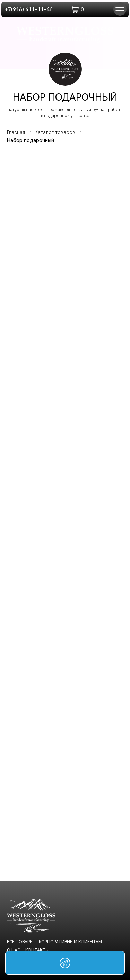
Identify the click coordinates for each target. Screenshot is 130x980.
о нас (14, 950)
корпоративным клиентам (70, 942)
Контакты (37, 950)
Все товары (20, 942)
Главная (16, 132)
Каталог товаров (55, 132)
